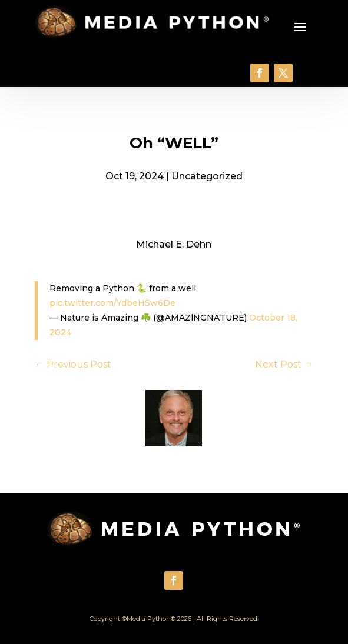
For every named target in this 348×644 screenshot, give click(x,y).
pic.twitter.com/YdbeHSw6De (112, 303)
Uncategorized (207, 176)
